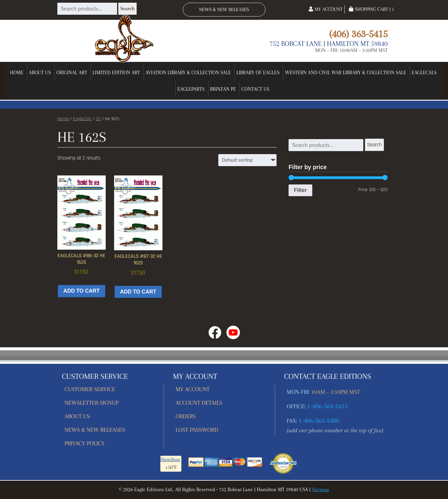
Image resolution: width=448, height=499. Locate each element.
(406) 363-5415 (359, 34)
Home (17, 73)
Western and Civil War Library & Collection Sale (346, 73)
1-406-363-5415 (327, 406)
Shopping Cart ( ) (371, 9)
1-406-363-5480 (319, 421)
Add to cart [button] (82, 291)
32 (98, 119)
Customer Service (90, 389)
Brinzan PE (223, 89)
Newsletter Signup (92, 403)
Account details (199, 403)
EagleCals (424, 73)
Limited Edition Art (116, 73)
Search (127, 9)
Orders (186, 416)
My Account (325, 9)
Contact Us (255, 89)
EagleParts (191, 89)
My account (193, 389)
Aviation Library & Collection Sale (188, 73)
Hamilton (170, 459)
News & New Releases (224, 9)
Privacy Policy (85, 443)
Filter (300, 190)
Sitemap (321, 490)
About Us (40, 73)
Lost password (197, 430)
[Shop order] (247, 160)
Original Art (72, 73)
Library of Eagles (258, 73)
